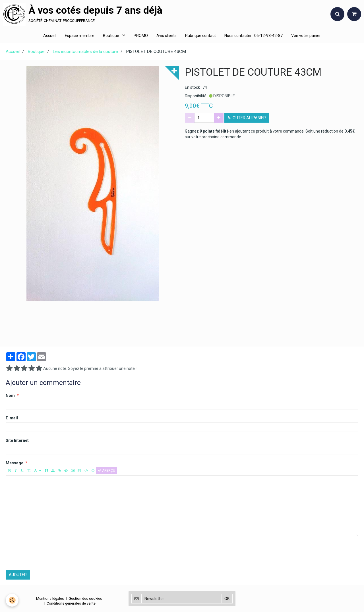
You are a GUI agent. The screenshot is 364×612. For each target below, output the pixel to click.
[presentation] (49, 553)
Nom (10, 395)
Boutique (111, 36)
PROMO (141, 36)
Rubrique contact (200, 36)
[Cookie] (12, 600)
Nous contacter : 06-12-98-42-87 (254, 36)
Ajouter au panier (247, 118)
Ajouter (18, 575)
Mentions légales (50, 598)
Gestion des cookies (85, 598)
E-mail (12, 418)
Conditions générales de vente (71, 603)
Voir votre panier (306, 36)
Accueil (50, 36)
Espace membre (80, 36)
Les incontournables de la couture (85, 51)
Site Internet (17, 440)
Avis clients (167, 36)
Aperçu (106, 471)
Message (15, 463)
